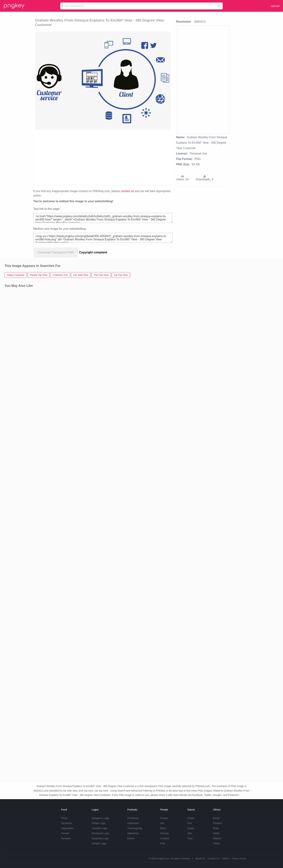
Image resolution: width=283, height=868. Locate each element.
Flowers (217, 823)
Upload (275, 6)
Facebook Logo (100, 833)
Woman (165, 833)
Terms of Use (239, 859)
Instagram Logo (100, 818)
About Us (200, 859)
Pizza (64, 818)
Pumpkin (66, 838)
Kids (163, 843)
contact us (127, 191)
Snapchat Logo (100, 838)
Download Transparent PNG (56, 252)
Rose (216, 828)
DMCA (226, 859)
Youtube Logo (99, 828)
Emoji (216, 818)
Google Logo (99, 843)
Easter (131, 838)
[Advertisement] (83, 157)
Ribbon (217, 838)
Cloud (191, 818)
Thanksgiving (135, 828)
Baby (163, 828)
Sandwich (67, 823)
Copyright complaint (93, 252)
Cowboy (165, 838)
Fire (190, 823)
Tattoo (216, 843)
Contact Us (214, 859)
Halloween (133, 823)
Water (216, 833)
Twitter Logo (99, 823)
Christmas (133, 818)
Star (190, 833)
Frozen (164, 818)
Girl (162, 823)
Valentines (133, 833)
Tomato (65, 833)
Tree (190, 838)
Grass (191, 828)
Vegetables (67, 828)
